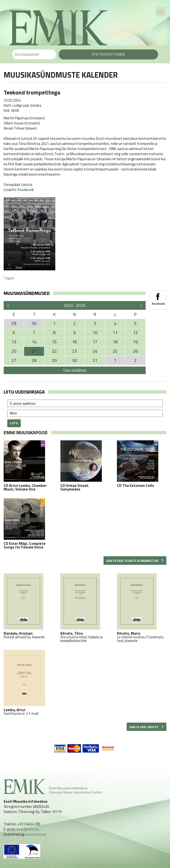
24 (95, 351)
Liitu (14, 423)
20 (14, 351)
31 (95, 360)
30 (75, 360)
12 (135, 333)
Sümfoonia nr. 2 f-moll (28, 683)
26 (135, 351)
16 (75, 342)
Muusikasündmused (27, 293)
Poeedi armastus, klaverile (28, 606)
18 (115, 342)
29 (54, 360)
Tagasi (9, 278)
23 (75, 351)
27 (14, 360)
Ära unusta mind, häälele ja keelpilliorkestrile (85, 608)
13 (14, 342)
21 (34, 351)
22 (54, 351)
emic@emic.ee (28, 829)
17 (95, 342)
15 (54, 342)
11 (115, 333)
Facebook (26, 190)
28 (34, 360)
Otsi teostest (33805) (108, 54)
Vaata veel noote (146, 727)
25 (115, 351)
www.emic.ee (36, 834)
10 (95, 333)
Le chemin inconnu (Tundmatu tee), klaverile (142, 608)
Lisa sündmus (75, 370)
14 (34, 342)
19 (135, 342)
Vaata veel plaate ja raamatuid (135, 561)
